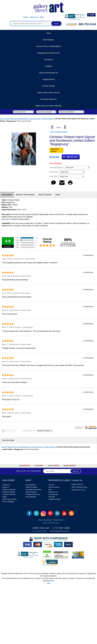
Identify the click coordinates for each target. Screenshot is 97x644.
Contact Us (6, 485)
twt (36, 513)
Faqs (42, 17)
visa (27, 544)
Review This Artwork (25, 195)
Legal (48, 583)
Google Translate (54, 499)
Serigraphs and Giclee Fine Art (48, 53)
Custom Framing (31, 487)
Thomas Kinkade (48, 86)
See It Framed (45, 195)
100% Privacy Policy (9, 499)
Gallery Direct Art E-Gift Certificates (48, 106)
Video (58, 195)
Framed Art (48, 60)
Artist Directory (31, 485)
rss (71, 513)
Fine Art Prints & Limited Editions (48, 46)
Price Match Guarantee (33, 490)
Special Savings (31, 492)
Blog (50, 490)
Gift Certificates (31, 497)
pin (50, 513)
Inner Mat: (54, 176)
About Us (34, 17)
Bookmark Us (53, 492)
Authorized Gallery (9, 492)
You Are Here (8, 440)
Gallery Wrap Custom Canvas (49, 93)
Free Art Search (54, 487)
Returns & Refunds (9, 490)
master (38, 544)
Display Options (29, 430)
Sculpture (48, 66)
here (7, 219)
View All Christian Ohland (59, 132)
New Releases (48, 40)
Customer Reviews (9, 494)
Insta (43, 513)
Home (25, 17)
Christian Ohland (47, 119)
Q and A (51, 485)
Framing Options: (57, 167)
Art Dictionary (53, 494)
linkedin (57, 513)
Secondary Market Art (49, 99)
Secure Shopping (8, 502)
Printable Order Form (33, 494)
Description (7, 195)
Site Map (52, 497)
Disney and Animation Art (48, 73)
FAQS (5, 497)
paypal (68, 544)
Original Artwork (49, 79)
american (58, 544)
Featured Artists (35, 119)
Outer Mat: (54, 172)
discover (48, 544)
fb (29, 513)
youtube (64, 513)
